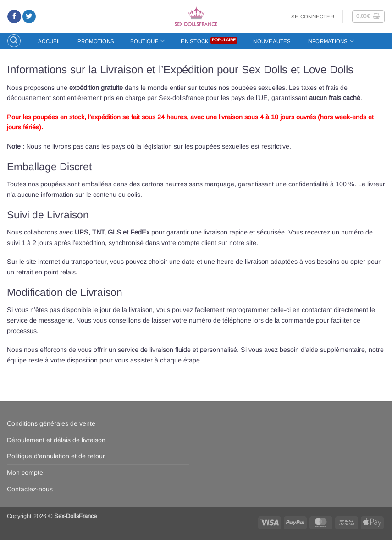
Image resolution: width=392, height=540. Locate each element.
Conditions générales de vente (51, 423)
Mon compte (25, 473)
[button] (313, 17)
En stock (195, 41)
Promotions (96, 41)
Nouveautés (272, 41)
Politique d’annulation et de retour (56, 456)
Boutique (147, 41)
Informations (331, 41)
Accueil (50, 41)
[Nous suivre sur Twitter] (29, 17)
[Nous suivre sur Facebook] (14, 17)
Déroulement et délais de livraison (56, 440)
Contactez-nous (30, 489)
